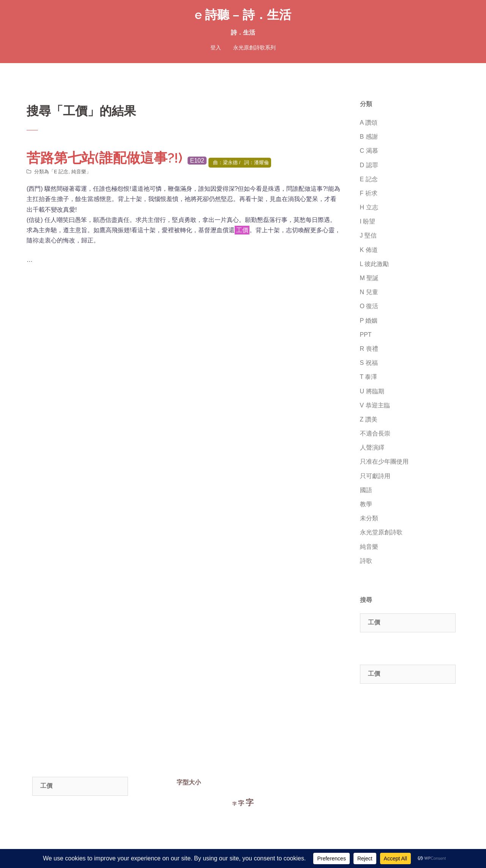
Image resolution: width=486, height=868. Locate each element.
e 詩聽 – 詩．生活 (243, 15)
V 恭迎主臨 (375, 405)
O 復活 (369, 306)
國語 (366, 490)
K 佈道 (369, 250)
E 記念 (61, 172)
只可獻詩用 (375, 476)
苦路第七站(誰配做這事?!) (104, 158)
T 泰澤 (369, 377)
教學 (366, 504)
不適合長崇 (375, 433)
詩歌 (366, 561)
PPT (366, 335)
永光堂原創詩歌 (381, 532)
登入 (216, 48)
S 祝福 (369, 363)
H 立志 (369, 207)
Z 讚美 (369, 419)
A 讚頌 (369, 123)
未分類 (369, 518)
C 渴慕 (369, 151)
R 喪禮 (369, 349)
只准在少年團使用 (384, 462)
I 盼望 (368, 221)
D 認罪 (369, 165)
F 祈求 (369, 193)
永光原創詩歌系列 (254, 48)
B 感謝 (369, 137)
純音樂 (79, 172)
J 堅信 (368, 235)
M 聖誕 (369, 278)
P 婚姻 (369, 321)
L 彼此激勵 (375, 264)
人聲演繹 (372, 447)
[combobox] (408, 623)
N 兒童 (369, 292)
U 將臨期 (372, 391)
